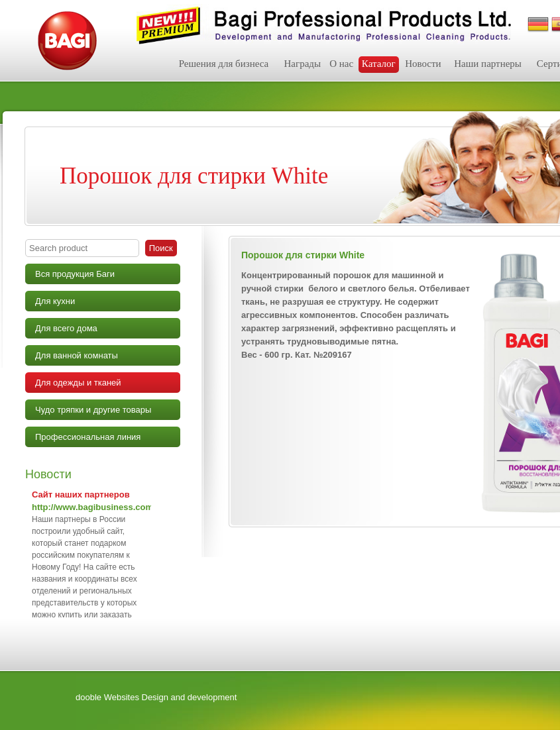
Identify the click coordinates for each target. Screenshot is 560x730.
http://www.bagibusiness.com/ (94, 507)
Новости (423, 64)
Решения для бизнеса (224, 64)
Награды (302, 64)
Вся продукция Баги (75, 274)
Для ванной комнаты (77, 355)
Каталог (379, 64)
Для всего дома (66, 328)
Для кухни (55, 301)
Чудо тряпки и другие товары (93, 410)
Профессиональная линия (88, 437)
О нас (341, 64)
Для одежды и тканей (78, 383)
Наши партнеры (488, 64)
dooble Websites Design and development (156, 697)
